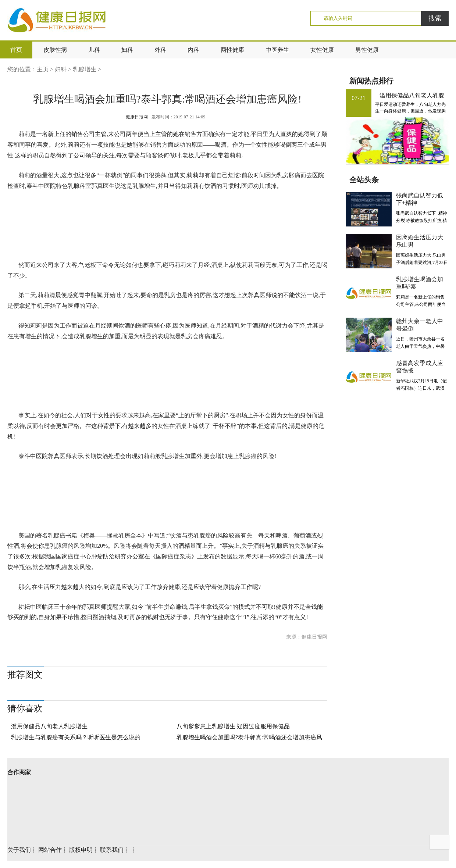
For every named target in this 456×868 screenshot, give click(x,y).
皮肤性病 (55, 50)
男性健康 (367, 50)
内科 (193, 50)
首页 (16, 50)
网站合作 (50, 850)
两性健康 (232, 50)
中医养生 (277, 50)
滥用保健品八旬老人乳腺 (412, 95)
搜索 (435, 18)
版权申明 (81, 850)
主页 (43, 69)
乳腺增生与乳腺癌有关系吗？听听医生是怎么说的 (76, 737)
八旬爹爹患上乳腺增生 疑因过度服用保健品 (233, 726)
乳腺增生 (85, 69)
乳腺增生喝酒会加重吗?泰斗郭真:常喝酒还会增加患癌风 (249, 737)
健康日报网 (137, 117)
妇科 (127, 50)
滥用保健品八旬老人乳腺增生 (49, 726)
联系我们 (112, 850)
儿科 (94, 50)
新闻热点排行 (371, 81)
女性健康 (322, 50)
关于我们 (19, 850)
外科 (160, 50)
